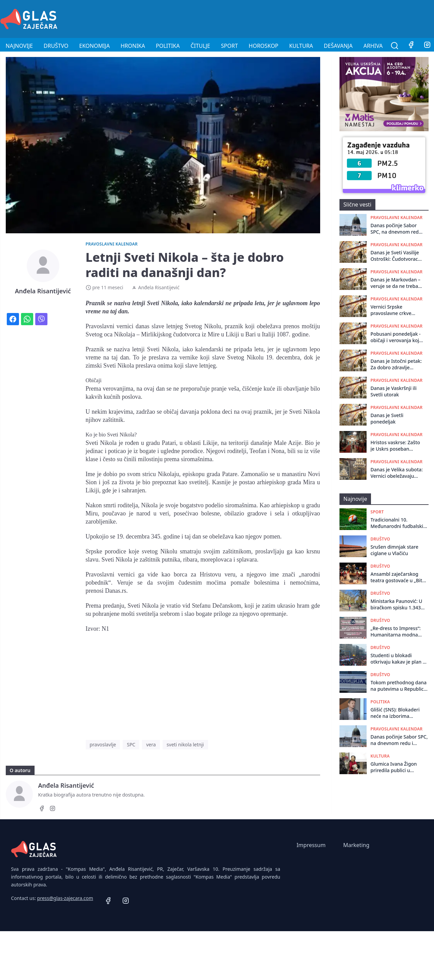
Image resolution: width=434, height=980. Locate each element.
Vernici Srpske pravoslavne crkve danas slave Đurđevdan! (398, 310)
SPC (131, 744)
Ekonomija (95, 46)
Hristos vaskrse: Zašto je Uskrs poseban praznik (395, 446)
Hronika (133, 46)
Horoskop (263, 46)
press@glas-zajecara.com (65, 898)
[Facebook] (411, 46)
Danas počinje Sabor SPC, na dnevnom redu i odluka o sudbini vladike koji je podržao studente (397, 229)
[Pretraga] (395, 46)
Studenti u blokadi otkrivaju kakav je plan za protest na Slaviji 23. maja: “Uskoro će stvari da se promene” (399, 659)
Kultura (301, 46)
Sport (229, 46)
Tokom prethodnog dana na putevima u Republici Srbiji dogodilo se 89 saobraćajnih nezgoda (399, 686)
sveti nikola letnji (185, 744)
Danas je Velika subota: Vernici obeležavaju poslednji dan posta (397, 473)
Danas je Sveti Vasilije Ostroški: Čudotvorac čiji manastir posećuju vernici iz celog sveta (395, 256)
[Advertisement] (311, 18)
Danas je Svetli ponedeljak (387, 418)
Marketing (356, 845)
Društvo (56, 46)
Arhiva (373, 46)
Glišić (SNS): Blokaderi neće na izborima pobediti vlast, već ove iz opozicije (398, 713)
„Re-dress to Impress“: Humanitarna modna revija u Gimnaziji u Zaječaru (396, 632)
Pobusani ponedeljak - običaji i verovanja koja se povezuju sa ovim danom (396, 337)
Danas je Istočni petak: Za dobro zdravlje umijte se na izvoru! (396, 364)
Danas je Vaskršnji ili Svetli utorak (394, 391)
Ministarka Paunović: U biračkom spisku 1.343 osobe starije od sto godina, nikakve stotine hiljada (397, 604)
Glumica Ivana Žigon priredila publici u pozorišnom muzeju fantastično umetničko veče (396, 767)
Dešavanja (338, 46)
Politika (168, 46)
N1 (105, 629)
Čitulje (200, 46)
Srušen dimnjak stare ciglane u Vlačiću (395, 550)
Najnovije (19, 46)
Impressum (311, 845)
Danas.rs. (116, 591)
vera (151, 744)
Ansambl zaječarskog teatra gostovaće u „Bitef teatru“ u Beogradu (399, 577)
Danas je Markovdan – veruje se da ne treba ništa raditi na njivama (396, 283)
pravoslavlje (103, 744)
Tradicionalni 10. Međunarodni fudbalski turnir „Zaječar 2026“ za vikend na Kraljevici (397, 523)
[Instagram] (53, 809)
